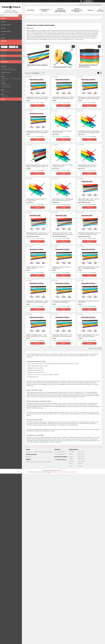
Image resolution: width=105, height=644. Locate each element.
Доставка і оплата (6, 31)
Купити (38, 106)
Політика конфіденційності (71, 472)
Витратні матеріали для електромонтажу (60, 10)
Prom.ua (60, 470)
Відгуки (3, 38)
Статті (3, 35)
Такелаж (90, 10)
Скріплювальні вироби (45, 10)
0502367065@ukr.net (6, 91)
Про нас (3, 28)
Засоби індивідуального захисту (77, 10)
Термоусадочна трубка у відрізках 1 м (38, 66)
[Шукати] (20, 16)
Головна (3, 21)
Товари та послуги (6, 25)
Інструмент (31, 10)
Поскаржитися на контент (58, 472)
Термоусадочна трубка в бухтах (62, 67)
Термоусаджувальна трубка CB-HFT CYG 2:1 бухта (88, 66)
